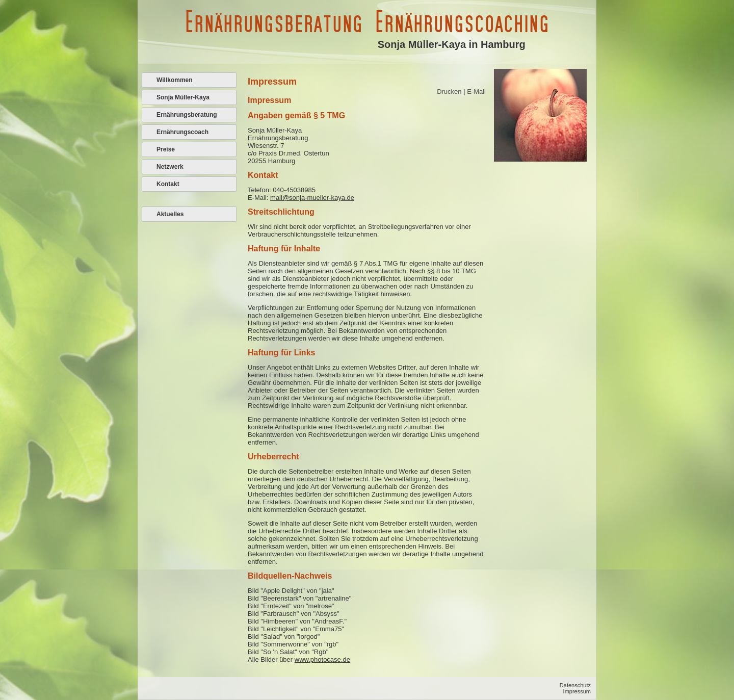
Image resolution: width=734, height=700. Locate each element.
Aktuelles (170, 214)
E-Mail (476, 92)
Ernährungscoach (182, 132)
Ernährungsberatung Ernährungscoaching (367, 22)
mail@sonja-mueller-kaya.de (312, 198)
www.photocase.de (322, 659)
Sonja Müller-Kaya (183, 97)
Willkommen (175, 80)
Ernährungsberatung (187, 115)
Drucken (450, 92)
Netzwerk (170, 167)
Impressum (577, 691)
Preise (166, 149)
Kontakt (168, 184)
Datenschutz (575, 685)
